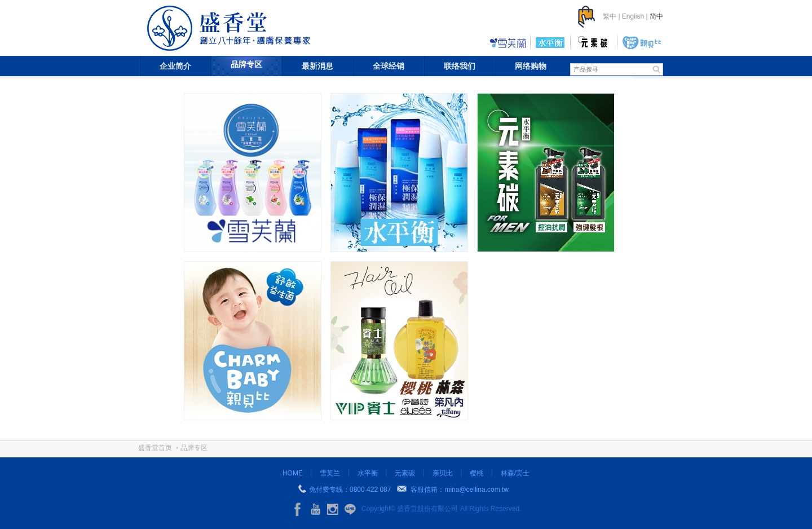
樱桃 (476, 473)
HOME (293, 473)
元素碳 (405, 473)
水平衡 (368, 473)
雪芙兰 (330, 473)
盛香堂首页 (155, 448)
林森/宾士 (515, 473)
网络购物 (531, 66)
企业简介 (175, 66)
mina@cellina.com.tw (476, 490)
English (633, 16)
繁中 (610, 16)
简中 (656, 16)
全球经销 (389, 66)
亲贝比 (443, 473)
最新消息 (317, 66)
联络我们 (460, 66)
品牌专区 (246, 64)
